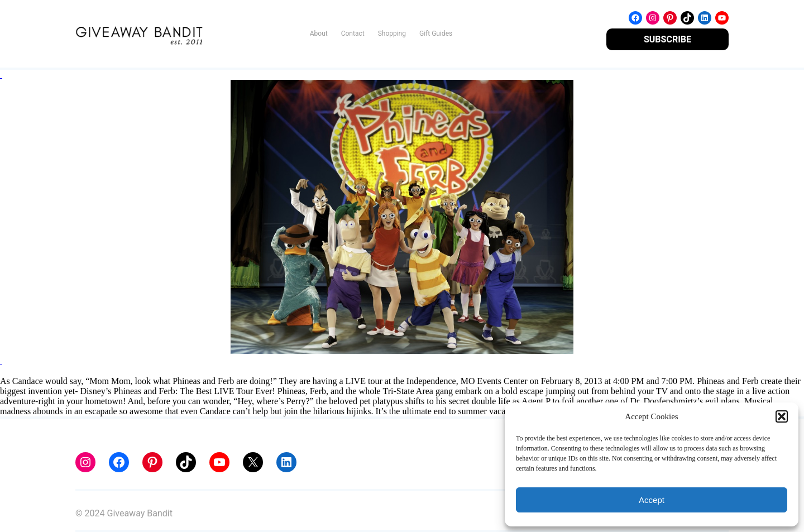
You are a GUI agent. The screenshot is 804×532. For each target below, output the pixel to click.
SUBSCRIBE (667, 39)
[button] (782, 416)
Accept (652, 500)
